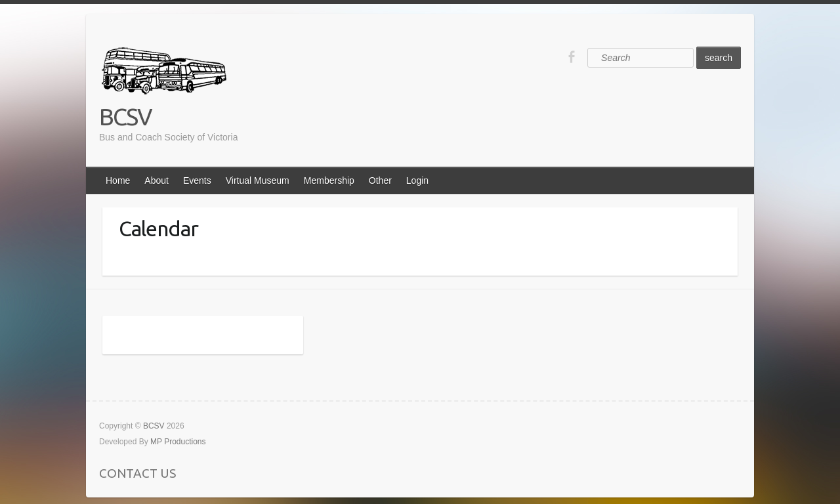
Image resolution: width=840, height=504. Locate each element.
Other (380, 180)
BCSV (125, 116)
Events (197, 180)
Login (417, 180)
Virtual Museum (258, 180)
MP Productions (178, 442)
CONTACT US (137, 473)
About (157, 180)
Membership (329, 180)
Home (118, 180)
